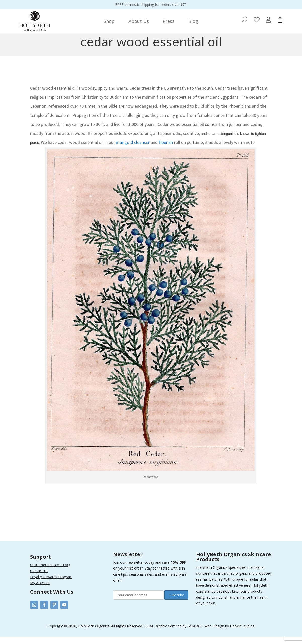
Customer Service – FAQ (50, 572)
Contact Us (39, 578)
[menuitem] (109, 21)
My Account (40, 590)
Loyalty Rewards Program (51, 584)
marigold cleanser (133, 150)
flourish (165, 150)
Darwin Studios (242, 633)
